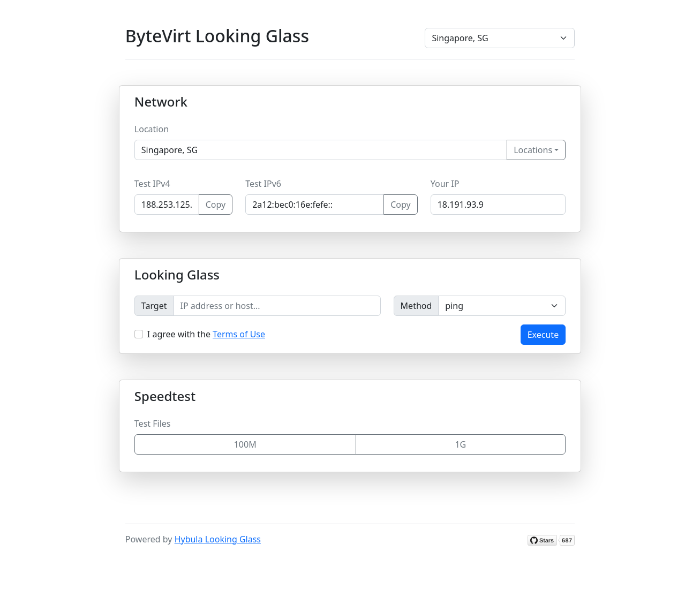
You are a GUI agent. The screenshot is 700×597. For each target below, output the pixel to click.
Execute (543, 335)
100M (245, 444)
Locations (533, 150)
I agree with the (206, 334)
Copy (216, 205)
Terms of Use (239, 334)
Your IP (445, 184)
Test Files (153, 424)
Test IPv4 (152, 184)
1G (460, 444)
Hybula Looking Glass (218, 539)
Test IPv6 (263, 184)
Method (416, 306)
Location (152, 129)
